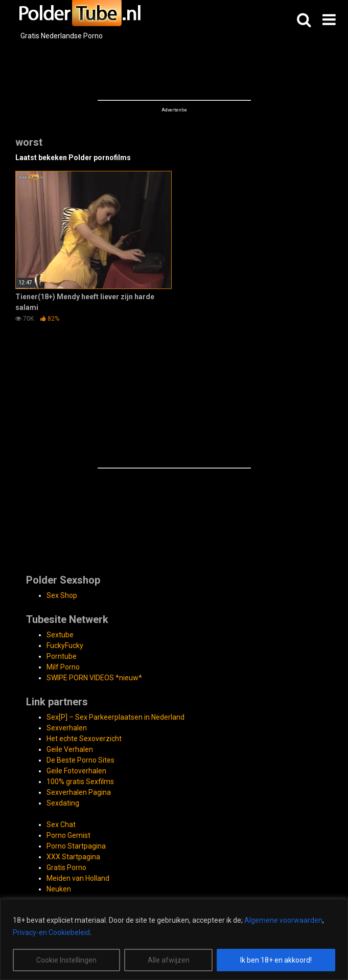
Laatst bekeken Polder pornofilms (73, 158)
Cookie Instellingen (66, 960)
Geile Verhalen (70, 749)
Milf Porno (63, 667)
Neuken (59, 889)
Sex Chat (61, 825)
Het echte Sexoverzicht (84, 739)
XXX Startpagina (73, 857)
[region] (174, 939)
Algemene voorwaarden (283, 920)
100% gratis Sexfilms (80, 782)
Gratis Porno (66, 867)
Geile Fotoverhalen (76, 771)
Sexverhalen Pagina (79, 792)
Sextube (60, 635)
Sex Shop (62, 595)
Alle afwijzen (169, 960)
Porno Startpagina (76, 846)
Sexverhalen (67, 728)
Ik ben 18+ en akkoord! (276, 960)
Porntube (62, 656)
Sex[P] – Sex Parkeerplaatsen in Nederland (115, 717)
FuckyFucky (65, 645)
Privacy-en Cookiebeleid (51, 932)
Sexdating (63, 803)
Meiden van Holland (78, 878)
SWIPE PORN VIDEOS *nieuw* (94, 678)
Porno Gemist (68, 835)
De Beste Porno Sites (80, 760)
